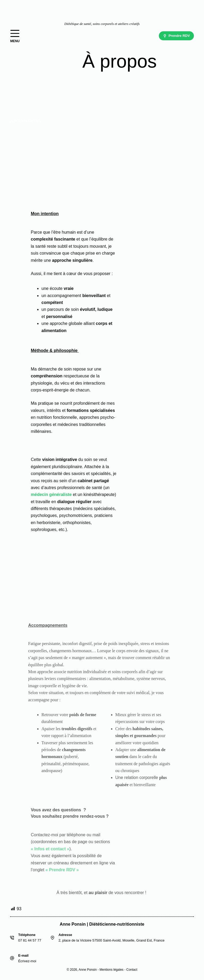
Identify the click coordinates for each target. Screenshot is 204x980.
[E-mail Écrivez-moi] (12, 958)
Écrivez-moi (27, 961)
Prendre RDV (176, 36)
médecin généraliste (51, 495)
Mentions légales (112, 970)
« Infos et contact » (50, 849)
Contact (132, 970)
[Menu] (15, 36)
